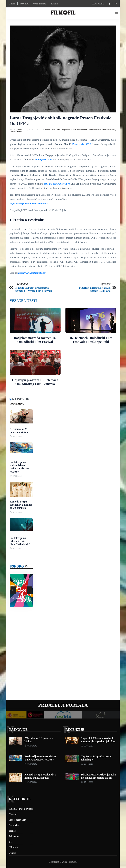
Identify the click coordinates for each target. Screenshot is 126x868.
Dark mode (98, 4)
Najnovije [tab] (21, 399)
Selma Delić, (50, 130)
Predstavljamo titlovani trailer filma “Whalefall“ (20, 541)
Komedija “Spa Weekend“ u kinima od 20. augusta (21, 505)
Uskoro (17, 566)
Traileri (12, 831)
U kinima (13, 847)
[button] (117, 13)
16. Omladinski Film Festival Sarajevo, (86, 130)
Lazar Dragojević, (63, 130)
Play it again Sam (17, 820)
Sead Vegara (18, 130)
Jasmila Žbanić (16, 132)
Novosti (13, 814)
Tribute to (14, 836)
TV (10, 842)
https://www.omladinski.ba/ (32, 273)
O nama (12, 4)
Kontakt (54, 4)
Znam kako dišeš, (109, 130)
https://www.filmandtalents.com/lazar (29, 203)
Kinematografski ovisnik (21, 809)
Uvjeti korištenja (40, 4)
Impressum (24, 4)
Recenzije (75, 730)
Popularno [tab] (17, 404)
